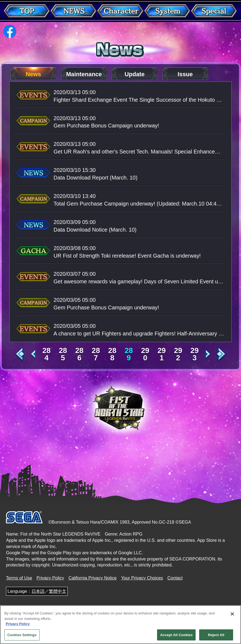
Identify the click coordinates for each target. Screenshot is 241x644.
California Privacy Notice (93, 578)
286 (79, 354)
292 (178, 354)
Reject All (216, 637)
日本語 (38, 591)
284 (46, 354)
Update (135, 74)
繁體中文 (58, 591)
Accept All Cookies (176, 637)
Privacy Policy (50, 578)
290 (145, 354)
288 (112, 354)
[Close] (232, 616)
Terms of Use (19, 578)
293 (195, 354)
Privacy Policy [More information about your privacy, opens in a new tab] (18, 626)
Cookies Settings (22, 637)
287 (96, 354)
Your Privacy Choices (142, 578)
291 (162, 354)
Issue (185, 74)
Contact (175, 578)
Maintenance (84, 74)
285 (63, 354)
